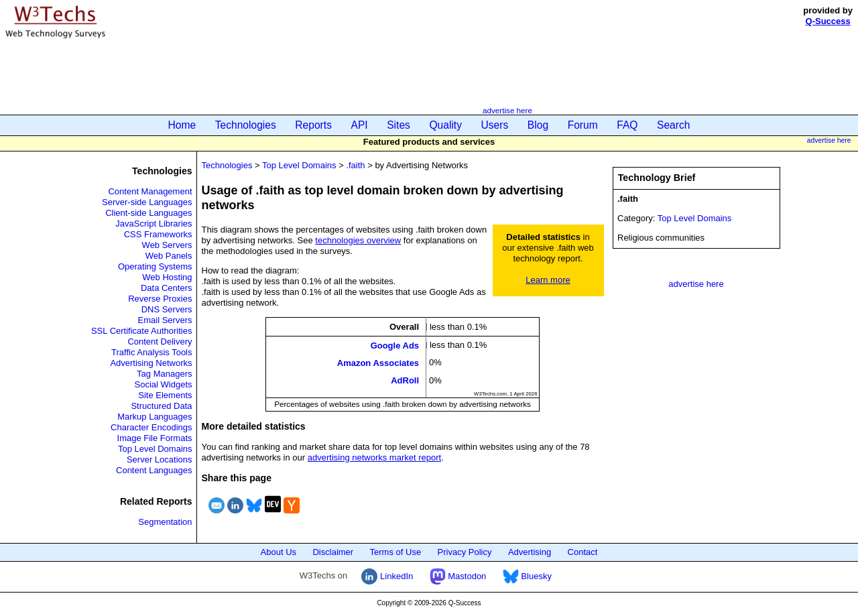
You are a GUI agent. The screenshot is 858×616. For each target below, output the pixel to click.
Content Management (150, 191)
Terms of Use (396, 552)
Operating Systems (155, 266)
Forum (583, 125)
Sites (399, 125)
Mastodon (458, 576)
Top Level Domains (155, 449)
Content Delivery (160, 342)
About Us (279, 552)
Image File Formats (155, 438)
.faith (355, 165)
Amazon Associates (378, 363)
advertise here (507, 110)
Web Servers (167, 245)
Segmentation (165, 522)
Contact (583, 552)
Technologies (246, 125)
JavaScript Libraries (154, 224)
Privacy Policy (465, 552)
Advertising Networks (151, 363)
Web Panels (169, 256)
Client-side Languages (148, 213)
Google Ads (395, 345)
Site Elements (165, 395)
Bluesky (527, 576)
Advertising (530, 552)
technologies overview (358, 240)
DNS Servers (167, 309)
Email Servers (165, 320)
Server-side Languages (147, 202)
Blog (538, 125)
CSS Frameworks (158, 234)
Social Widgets (164, 384)
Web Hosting (167, 277)
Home (182, 125)
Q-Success (828, 21)
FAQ (627, 125)
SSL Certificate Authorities (142, 331)
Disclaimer (333, 552)
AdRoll (405, 380)
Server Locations (160, 459)
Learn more (548, 280)
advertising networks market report (374, 457)
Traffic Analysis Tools (151, 352)
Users (495, 125)
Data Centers (167, 288)
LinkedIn (387, 576)
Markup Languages (155, 417)
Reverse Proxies (160, 299)
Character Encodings (151, 427)
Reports (313, 125)
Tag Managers (164, 374)
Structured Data (161, 406)
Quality (445, 125)
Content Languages (154, 470)
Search (673, 125)
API (360, 125)
